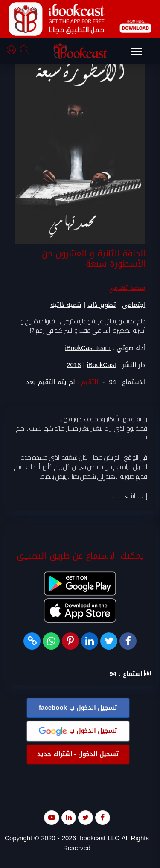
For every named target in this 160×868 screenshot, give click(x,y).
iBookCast (102, 365)
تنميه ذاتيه (66, 305)
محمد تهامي (127, 288)
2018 (74, 365)
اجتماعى (134, 305)
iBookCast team (88, 348)
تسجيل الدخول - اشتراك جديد (78, 754)
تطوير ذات (102, 305)
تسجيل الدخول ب (78, 708)
